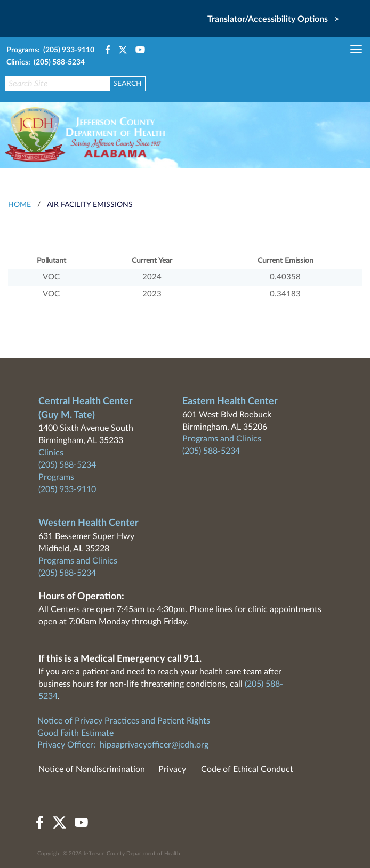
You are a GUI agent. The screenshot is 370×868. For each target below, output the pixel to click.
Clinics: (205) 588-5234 (46, 62)
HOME (19, 205)
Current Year (152, 261)
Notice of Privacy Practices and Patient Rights (124, 721)
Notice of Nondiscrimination (92, 769)
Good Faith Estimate (75, 733)
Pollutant (51, 261)
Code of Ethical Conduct (247, 769)
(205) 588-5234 (67, 465)
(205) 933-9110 (67, 489)
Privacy (172, 769)
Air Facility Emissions (90, 205)
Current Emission (285, 261)
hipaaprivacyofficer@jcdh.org (154, 745)
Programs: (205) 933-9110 (50, 50)
